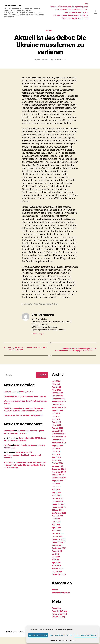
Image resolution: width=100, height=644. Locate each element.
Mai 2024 (56, 458)
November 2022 (59, 511)
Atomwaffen (29, 305)
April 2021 (56, 567)
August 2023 (57, 485)
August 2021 (57, 555)
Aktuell (50, 31)
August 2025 (57, 414)
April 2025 (56, 426)
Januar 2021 (57, 576)
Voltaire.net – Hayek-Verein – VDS (75, 18)
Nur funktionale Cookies (61, 635)
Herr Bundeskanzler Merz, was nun (18, 396)
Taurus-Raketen (40, 305)
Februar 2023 (58, 502)
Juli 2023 (56, 488)
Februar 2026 (58, 397)
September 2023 (59, 482)
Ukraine (49, 305)
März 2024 (57, 464)
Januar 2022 (57, 540)
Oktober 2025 (58, 409)
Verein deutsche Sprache (78, 15)
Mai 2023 (56, 493)
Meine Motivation (60, 15)
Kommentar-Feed (59, 618)
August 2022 (57, 520)
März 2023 (57, 499)
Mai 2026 (56, 388)
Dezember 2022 (59, 508)
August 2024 (57, 450)
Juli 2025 (56, 417)
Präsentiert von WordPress (17, 638)
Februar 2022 (58, 537)
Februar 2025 (58, 432)
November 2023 (59, 476)
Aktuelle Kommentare (61, 597)
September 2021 (59, 552)
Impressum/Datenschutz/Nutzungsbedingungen (64, 640)
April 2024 (56, 461)
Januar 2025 (57, 435)
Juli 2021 (56, 558)
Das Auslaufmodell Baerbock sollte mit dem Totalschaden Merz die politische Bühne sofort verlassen (25, 469)
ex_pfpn (7, 449)
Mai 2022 (56, 529)
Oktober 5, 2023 (60, 60)
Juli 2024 (56, 452)
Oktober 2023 (58, 479)
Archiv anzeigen (38, 334)
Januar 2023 (57, 505)
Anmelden (56, 612)
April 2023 (56, 496)
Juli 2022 (56, 523)
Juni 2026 (56, 385)
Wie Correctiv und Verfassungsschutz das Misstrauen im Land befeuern (22, 459)
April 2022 (56, 532)
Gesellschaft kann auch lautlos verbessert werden (25, 400)
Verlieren (56, 305)
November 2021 (59, 546)
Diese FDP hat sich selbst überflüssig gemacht (23, 419)
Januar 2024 (57, 470)
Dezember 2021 (59, 543)
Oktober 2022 (58, 514)
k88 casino (8, 466)
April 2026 (56, 391)
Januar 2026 (57, 400)
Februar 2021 (58, 573)
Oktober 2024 (58, 444)
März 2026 (57, 394)
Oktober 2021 (58, 549)
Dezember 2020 (59, 578)
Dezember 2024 (59, 438)
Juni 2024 (56, 455)
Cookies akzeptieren (38, 635)
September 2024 (59, 447)
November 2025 (59, 406)
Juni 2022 (56, 526)
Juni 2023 (56, 491)
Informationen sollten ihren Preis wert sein (71, 10)
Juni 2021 (56, 561)
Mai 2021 (56, 564)
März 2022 (56, 535)
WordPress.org (58, 621)
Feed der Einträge (59, 615)
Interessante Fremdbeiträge (75, 12)
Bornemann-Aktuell (14, 5)
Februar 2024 (58, 467)
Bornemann (44, 60)
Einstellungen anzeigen (86, 635)
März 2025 (57, 429)
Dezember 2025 (59, 403)
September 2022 (59, 517)
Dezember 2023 (59, 473)
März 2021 (56, 570)
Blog (86, 4)
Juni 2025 (56, 420)
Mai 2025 (56, 423)
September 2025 (59, 411)
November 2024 (59, 441)
